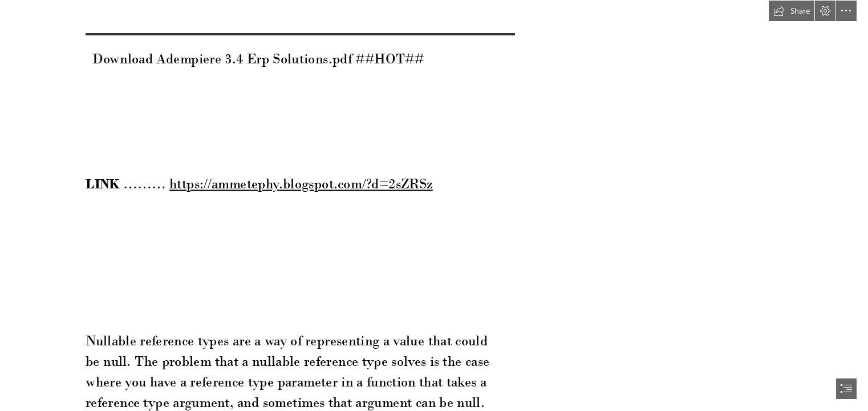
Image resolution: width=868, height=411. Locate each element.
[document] (434, 205)
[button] (792, 11)
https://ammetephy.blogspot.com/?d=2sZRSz (301, 184)
